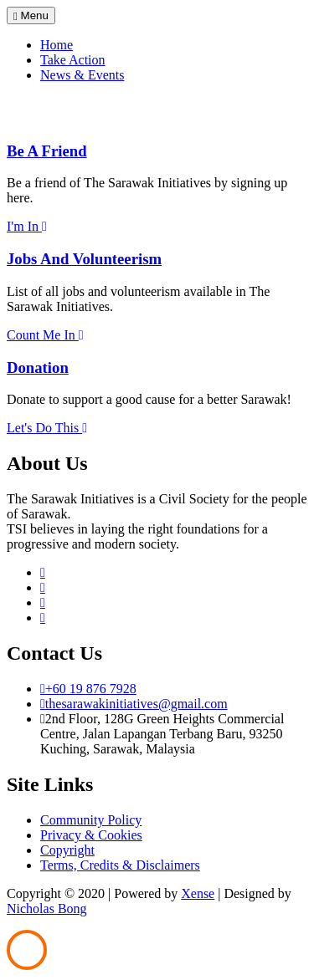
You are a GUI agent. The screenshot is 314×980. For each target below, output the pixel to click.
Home (57, 45)
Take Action (73, 60)
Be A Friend (47, 151)
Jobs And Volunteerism (84, 259)
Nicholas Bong (47, 909)
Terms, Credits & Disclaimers (120, 865)
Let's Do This (47, 428)
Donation (38, 367)
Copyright (67, 850)
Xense (198, 893)
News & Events (82, 75)
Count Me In (45, 335)
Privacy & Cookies (91, 835)
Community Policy (91, 820)
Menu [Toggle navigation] (31, 15)
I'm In (27, 226)
